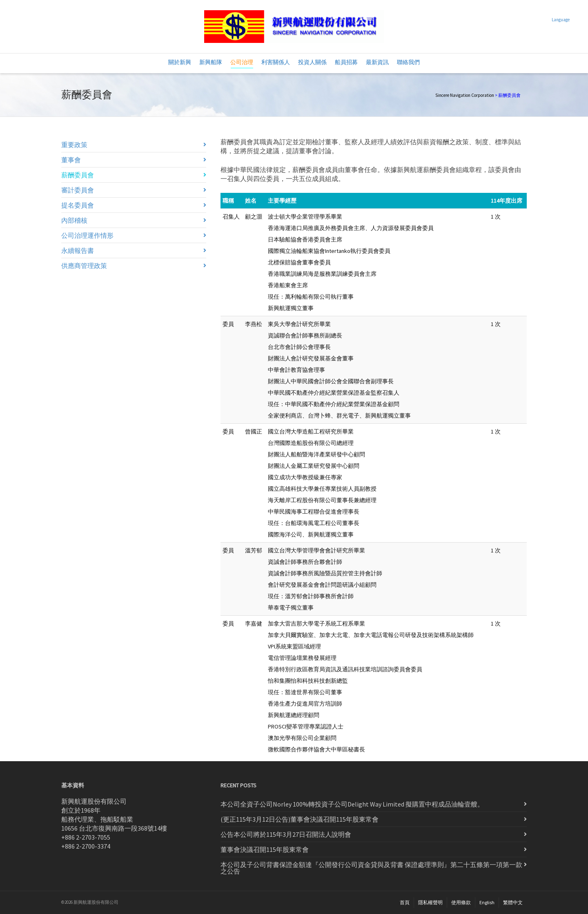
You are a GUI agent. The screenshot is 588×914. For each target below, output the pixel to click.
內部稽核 (74, 220)
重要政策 (74, 145)
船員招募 (346, 62)
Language (561, 20)
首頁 (405, 902)
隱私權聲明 (430, 902)
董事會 (71, 160)
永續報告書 (78, 250)
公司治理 (242, 63)
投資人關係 (312, 62)
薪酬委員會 (78, 175)
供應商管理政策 (84, 266)
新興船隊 (211, 62)
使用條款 (461, 902)
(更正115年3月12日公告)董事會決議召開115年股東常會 (300, 819)
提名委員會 (78, 205)
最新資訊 (377, 62)
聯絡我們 (408, 62)
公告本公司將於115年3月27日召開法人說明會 (286, 834)
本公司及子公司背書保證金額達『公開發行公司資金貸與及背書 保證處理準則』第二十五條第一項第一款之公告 (371, 868)
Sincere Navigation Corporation (465, 95)
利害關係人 (276, 62)
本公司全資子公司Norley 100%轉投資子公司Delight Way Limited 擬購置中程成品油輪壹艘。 (352, 804)
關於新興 (180, 62)
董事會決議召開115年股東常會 (265, 849)
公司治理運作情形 (87, 235)
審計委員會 (78, 190)
